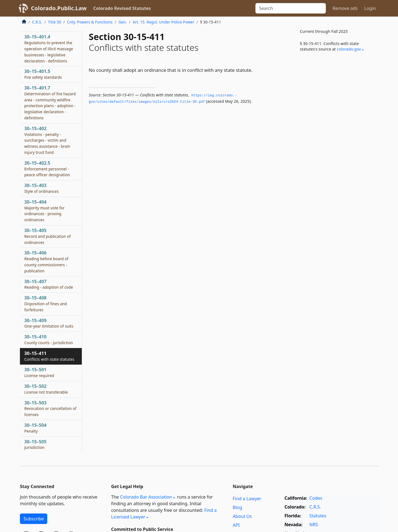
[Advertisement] (337, 148)
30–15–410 (49, 339)
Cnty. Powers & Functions (90, 22)
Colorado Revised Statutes (122, 8)
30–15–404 (44, 211)
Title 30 (55, 22)
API (236, 525)
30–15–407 (49, 284)
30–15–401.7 (50, 103)
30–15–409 (49, 323)
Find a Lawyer (247, 499)
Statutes (318, 516)
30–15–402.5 (47, 169)
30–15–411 (49, 356)
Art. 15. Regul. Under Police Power (163, 22)
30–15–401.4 (49, 48)
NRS (314, 525)
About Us (242, 516)
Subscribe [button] (34, 519)
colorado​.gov (349, 49)
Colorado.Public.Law (59, 8)
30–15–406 (46, 261)
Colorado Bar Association (146, 497)
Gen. (123, 22)
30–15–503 (50, 409)
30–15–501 (39, 372)
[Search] (291, 8)
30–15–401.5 (43, 74)
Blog (237, 507)
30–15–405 (48, 236)
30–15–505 (35, 444)
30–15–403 (41, 188)
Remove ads (345, 8)
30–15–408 (46, 304)
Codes (316, 498)
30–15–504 (35, 428)
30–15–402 (47, 140)
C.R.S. (37, 22)
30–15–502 (46, 389)
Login (370, 8)
